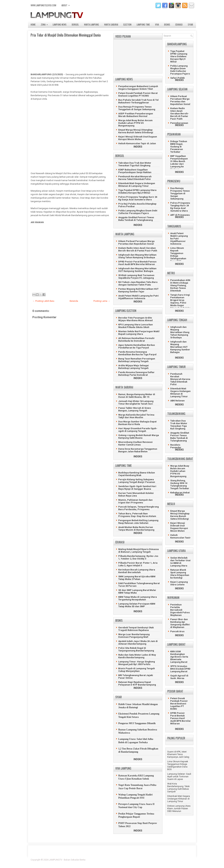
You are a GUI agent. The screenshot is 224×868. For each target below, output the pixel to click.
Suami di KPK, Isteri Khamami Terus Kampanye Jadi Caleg (178, 754)
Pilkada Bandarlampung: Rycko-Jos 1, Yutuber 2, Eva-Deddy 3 (138, 557)
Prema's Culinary (148, 862)
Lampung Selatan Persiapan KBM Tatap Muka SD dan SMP (137, 605)
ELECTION (127, 24)
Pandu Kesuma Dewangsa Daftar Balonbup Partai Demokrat (136, 374)
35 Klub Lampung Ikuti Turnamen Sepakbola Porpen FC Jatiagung (136, 277)
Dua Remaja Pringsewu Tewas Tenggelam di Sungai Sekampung (137, 108)
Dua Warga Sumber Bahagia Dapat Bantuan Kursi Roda (137, 423)
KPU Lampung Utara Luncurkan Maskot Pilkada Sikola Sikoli (136, 326)
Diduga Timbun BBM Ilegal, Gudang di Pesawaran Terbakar (179, 147)
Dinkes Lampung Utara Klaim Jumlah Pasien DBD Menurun (179, 808)
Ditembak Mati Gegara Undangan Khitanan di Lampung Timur (137, 185)
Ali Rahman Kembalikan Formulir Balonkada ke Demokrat (136, 340)
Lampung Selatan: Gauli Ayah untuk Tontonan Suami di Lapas (179, 776)
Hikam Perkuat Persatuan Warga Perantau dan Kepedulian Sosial (136, 242)
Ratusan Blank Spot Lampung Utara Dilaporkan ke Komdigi (180, 574)
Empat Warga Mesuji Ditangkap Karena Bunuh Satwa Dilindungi (136, 131)
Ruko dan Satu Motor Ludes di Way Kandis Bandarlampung (137, 656)
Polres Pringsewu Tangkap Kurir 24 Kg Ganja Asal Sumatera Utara (138, 198)
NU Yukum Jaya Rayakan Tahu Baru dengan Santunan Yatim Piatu (138, 283)
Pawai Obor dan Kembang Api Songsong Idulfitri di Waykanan (180, 623)
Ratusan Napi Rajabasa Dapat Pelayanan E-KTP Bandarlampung (137, 683)
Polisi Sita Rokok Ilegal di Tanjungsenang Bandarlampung (136, 649)
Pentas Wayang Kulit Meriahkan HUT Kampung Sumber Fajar (138, 290)
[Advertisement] (70, 138)
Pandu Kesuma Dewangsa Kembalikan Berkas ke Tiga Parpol (137, 353)
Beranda (74, 301)
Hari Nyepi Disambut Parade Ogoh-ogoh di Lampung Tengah (138, 430)
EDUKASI (179, 24)
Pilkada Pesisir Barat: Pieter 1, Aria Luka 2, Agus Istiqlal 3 (138, 564)
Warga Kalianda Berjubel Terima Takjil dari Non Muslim (136, 416)
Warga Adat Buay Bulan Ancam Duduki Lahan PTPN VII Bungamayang (135, 123)
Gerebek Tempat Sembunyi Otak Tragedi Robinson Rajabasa (136, 629)
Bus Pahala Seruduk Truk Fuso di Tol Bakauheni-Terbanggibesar (138, 101)
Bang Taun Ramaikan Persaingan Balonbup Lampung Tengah (137, 360)
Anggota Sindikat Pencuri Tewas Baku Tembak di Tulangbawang (136, 219)
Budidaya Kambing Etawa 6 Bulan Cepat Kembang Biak (137, 474)
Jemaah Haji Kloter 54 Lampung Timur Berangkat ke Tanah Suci (136, 402)
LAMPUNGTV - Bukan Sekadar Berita (67, 860)
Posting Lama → (102, 301)
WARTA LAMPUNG (91, 24)
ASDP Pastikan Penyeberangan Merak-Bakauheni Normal (136, 115)
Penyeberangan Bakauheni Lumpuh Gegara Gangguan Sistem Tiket (138, 88)
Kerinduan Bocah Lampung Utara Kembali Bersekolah (137, 571)
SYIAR (190, 24)
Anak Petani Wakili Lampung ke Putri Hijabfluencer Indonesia (139, 297)
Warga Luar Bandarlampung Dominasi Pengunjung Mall (134, 636)
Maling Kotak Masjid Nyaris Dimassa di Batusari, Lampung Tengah (139, 551)
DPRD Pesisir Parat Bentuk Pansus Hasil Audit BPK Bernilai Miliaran (137, 263)
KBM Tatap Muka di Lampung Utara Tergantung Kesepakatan (138, 598)
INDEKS (138, 147)
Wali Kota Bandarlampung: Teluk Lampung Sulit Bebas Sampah (178, 788)
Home (33, 24)
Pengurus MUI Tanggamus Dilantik (137, 723)
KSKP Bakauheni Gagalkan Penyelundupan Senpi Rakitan (135, 171)
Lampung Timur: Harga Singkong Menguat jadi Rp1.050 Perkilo (137, 663)
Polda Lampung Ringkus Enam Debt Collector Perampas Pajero (138, 212)
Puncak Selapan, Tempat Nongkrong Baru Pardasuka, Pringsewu (139, 508)
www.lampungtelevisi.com (43, 5)
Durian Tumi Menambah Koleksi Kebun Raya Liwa (136, 494)
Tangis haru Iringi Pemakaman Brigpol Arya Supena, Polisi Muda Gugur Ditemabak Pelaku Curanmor (180, 303)
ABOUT (67, 4)
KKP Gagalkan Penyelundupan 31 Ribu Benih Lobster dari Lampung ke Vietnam (179, 163)
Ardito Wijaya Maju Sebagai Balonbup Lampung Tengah (134, 367)
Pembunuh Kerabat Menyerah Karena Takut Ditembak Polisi (135, 178)
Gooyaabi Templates (183, 862)
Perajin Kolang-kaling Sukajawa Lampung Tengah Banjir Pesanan (137, 481)
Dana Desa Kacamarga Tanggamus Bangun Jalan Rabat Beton (138, 450)
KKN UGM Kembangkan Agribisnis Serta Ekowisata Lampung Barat (179, 657)
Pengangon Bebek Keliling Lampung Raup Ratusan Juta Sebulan (138, 522)
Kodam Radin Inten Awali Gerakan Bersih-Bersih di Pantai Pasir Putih (138, 249)
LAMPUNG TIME (143, 24)
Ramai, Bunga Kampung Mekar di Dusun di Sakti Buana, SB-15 (137, 396)
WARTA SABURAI (111, 24)
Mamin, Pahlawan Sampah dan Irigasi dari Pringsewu (135, 501)
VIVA (157, 24)
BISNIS (167, 24)
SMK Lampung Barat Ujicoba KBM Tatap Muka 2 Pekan (137, 578)
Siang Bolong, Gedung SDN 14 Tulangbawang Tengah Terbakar (180, 484)
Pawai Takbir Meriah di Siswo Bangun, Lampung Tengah (135, 409)
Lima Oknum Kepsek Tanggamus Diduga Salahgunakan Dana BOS (178, 765)
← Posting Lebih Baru (43, 301)
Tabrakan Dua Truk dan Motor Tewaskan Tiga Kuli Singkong (135, 164)
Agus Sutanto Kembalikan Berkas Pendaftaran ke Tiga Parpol (137, 346)
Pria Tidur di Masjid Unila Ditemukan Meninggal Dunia (66, 35)
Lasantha (189, 860)
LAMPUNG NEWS (60, 24)
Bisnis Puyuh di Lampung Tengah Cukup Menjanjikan (137, 670)
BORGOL (75, 24)
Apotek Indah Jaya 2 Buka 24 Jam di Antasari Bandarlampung (138, 642)
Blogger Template (172, 860)
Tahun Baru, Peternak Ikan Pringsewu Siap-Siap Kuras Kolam (137, 515)
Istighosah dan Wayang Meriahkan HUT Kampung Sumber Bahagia (137, 270)
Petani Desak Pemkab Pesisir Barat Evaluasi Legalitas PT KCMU (138, 94)
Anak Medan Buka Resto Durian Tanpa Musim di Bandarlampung (136, 528)
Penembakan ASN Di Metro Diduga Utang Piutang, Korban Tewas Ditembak (180, 285)
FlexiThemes (155, 860)
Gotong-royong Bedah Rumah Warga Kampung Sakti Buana (139, 437)
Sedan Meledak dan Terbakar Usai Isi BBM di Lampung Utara (180, 562)
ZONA (45, 24)
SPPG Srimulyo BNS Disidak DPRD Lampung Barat (180, 669)
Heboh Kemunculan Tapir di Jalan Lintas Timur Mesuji (137, 145)
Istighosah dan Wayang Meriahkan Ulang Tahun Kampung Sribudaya (137, 256)
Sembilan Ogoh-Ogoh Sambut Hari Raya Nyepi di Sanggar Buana (137, 488)
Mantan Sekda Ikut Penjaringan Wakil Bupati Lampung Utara (139, 333)
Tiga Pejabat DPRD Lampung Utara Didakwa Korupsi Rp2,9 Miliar (137, 191)
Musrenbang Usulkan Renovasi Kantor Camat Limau (135, 443)
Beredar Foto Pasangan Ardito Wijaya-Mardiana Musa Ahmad (135, 319)
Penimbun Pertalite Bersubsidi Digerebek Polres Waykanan (180, 610)
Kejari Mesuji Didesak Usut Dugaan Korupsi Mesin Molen (138, 138)
